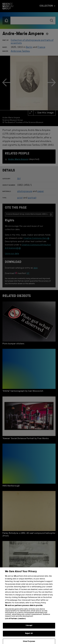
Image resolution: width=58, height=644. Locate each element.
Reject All (29, 636)
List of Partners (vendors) (15, 621)
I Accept (29, 628)
